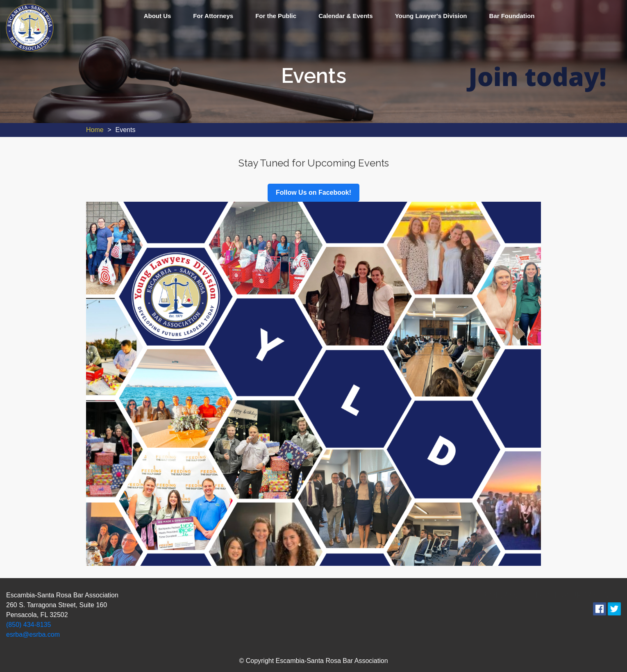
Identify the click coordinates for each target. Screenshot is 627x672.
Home (95, 130)
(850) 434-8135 (28, 625)
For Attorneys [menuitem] (213, 16)
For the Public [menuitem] (276, 16)
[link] (30, 27)
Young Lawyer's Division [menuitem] (431, 16)
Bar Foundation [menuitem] (512, 16)
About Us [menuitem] (158, 16)
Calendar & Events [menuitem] (346, 16)
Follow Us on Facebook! (313, 192)
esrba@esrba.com (33, 634)
